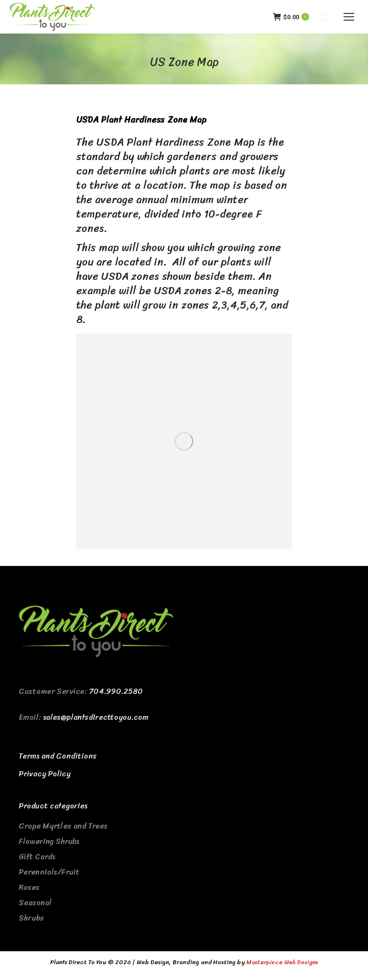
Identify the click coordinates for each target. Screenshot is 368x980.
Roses (29, 887)
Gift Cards (37, 857)
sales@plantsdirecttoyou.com (96, 717)
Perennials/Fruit (49, 872)
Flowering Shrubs (49, 841)
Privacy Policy (45, 774)
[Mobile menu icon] (349, 17)
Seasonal (35, 903)
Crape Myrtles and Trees (63, 826)
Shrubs (31, 918)
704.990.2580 (116, 691)
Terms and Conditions (58, 756)
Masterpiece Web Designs (282, 962)
